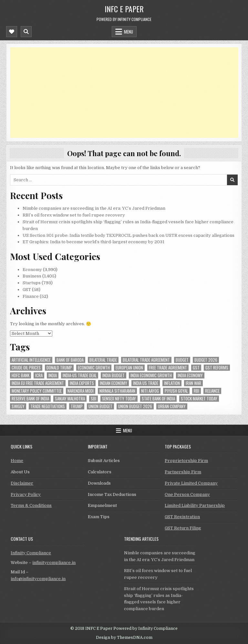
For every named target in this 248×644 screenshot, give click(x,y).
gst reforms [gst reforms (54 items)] (217, 368)
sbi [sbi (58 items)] (93, 399)
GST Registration (182, 517)
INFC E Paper (124, 9)
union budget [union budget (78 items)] (100, 406)
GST (27, 290)
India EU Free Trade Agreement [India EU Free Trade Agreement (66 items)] (38, 383)
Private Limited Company (191, 483)
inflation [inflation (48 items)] (172, 383)
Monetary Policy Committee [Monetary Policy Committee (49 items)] (37, 391)
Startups (32, 283)
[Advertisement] (124, 93)
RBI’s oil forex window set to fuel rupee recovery (74, 215)
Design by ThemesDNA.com (124, 638)
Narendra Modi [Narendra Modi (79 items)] (81, 391)
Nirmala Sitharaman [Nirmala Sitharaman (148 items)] (117, 391)
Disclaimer (22, 483)
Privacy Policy (26, 494)
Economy (32, 270)
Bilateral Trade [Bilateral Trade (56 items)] (103, 360)
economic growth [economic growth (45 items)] (94, 368)
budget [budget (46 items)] (182, 360)
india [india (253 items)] (53, 375)
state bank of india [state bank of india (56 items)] (158, 399)
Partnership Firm (183, 472)
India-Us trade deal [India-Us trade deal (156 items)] (80, 375)
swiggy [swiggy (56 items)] (18, 406)
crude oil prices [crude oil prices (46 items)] (26, 368)
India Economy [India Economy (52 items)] (190, 375)
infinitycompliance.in (54, 563)
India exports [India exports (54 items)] (82, 383)
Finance (31, 296)
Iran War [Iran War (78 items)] (193, 383)
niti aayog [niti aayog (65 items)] (150, 391)
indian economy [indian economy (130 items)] (114, 383)
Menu (129, 32)
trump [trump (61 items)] (77, 406)
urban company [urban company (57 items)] (172, 406)
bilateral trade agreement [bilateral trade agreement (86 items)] (146, 360)
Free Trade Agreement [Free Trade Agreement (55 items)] (168, 368)
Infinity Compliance (31, 553)
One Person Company (187, 494)
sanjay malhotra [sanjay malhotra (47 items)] (70, 399)
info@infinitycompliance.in (38, 579)
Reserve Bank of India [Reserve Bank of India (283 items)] (30, 399)
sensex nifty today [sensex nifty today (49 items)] (119, 399)
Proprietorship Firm (186, 461)
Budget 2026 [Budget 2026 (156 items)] (206, 360)
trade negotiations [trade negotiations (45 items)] (48, 406)
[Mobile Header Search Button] (26, 32)
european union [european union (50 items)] (129, 368)
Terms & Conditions (31, 505)
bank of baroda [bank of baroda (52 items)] (70, 360)
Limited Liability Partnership (195, 505)
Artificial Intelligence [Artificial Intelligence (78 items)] (31, 360)
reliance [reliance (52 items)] (212, 391)
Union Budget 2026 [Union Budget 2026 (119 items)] (135, 406)
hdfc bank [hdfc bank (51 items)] (21, 375)
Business (32, 276)
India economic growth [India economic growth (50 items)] (151, 375)
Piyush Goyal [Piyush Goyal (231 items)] (176, 391)
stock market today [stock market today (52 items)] (199, 399)
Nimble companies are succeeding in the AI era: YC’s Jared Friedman (94, 208)
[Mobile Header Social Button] (12, 32)
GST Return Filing (183, 528)
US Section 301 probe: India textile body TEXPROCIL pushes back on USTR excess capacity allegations (129, 235)
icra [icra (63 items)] (39, 375)
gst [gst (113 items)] (196, 368)
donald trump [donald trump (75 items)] (59, 368)
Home (17, 461)
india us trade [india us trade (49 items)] (146, 383)
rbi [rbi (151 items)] (196, 391)
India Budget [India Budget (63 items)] (114, 375)
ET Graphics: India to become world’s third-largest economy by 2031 (93, 242)
